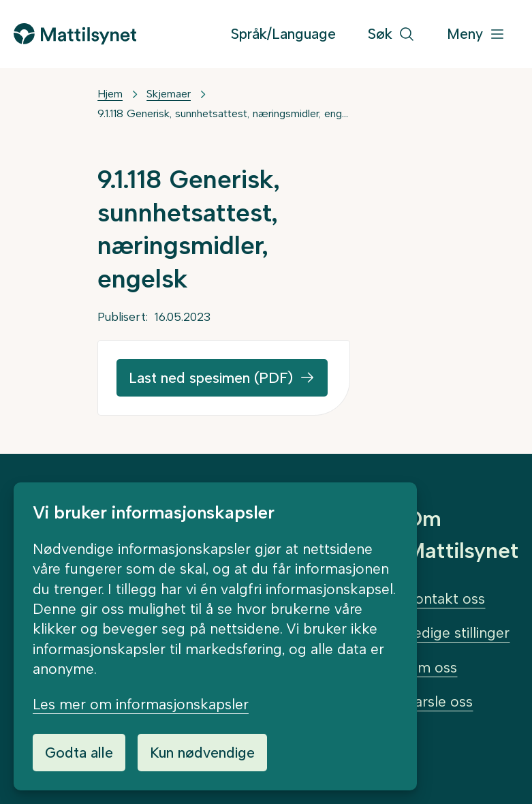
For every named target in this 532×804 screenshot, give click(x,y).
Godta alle (79, 753)
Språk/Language (283, 34)
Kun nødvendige (202, 753)
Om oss (432, 667)
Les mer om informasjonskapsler (141, 704)
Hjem (110, 94)
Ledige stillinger (458, 633)
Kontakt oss (445, 599)
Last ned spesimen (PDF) (211, 378)
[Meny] (476, 34)
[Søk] (391, 34)
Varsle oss (439, 701)
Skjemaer (169, 94)
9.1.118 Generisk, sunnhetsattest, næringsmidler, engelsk (224, 113)
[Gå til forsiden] (75, 34)
